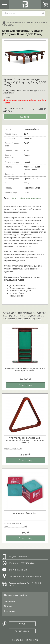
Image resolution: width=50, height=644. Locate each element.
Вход (22, 624)
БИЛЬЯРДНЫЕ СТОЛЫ (22, 22)
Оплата (8, 606)
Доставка (9, 611)
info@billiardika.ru (18, 570)
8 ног (14, 198)
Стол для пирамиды (31, 198)
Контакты (9, 601)
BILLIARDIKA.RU (29, 640)
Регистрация (22, 631)
